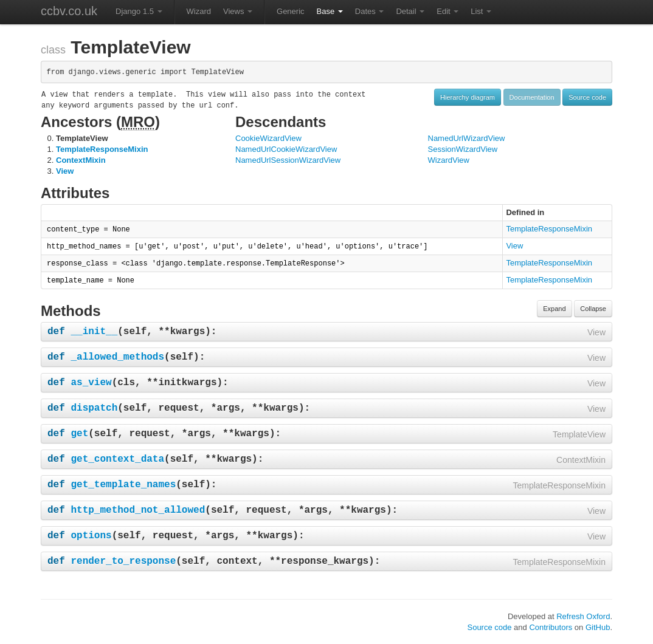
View (65, 171)
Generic (291, 11)
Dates (370, 11)
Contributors (551, 627)
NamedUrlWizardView (467, 138)
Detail (410, 11)
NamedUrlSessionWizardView (288, 160)
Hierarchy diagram (468, 97)
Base (330, 11)
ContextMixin (81, 160)
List (481, 11)
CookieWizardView (268, 138)
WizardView (449, 160)
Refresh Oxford (583, 616)
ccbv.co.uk (69, 11)
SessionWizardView (463, 149)
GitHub (598, 627)
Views (238, 11)
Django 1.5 (139, 11)
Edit (447, 11)
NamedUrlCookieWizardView (286, 149)
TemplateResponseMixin (102, 149)
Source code (587, 97)
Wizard (199, 11)
